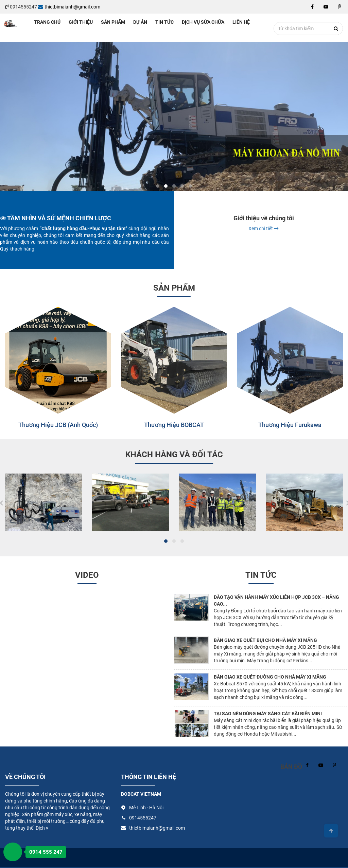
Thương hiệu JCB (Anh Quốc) (58, 425)
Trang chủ (47, 22)
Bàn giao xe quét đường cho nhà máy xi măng (270, 677)
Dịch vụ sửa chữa (203, 22)
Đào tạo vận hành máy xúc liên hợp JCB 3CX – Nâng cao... (276, 601)
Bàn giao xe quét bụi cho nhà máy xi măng (265, 640)
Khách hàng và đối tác (174, 455)
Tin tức (164, 22)
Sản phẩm (113, 22)
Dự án (140, 22)
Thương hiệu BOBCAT (174, 425)
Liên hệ (241, 22)
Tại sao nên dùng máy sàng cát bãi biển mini (268, 714)
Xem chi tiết (264, 228)
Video (87, 575)
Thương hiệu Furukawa (290, 425)
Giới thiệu (81, 22)
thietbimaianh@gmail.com (69, 7)
